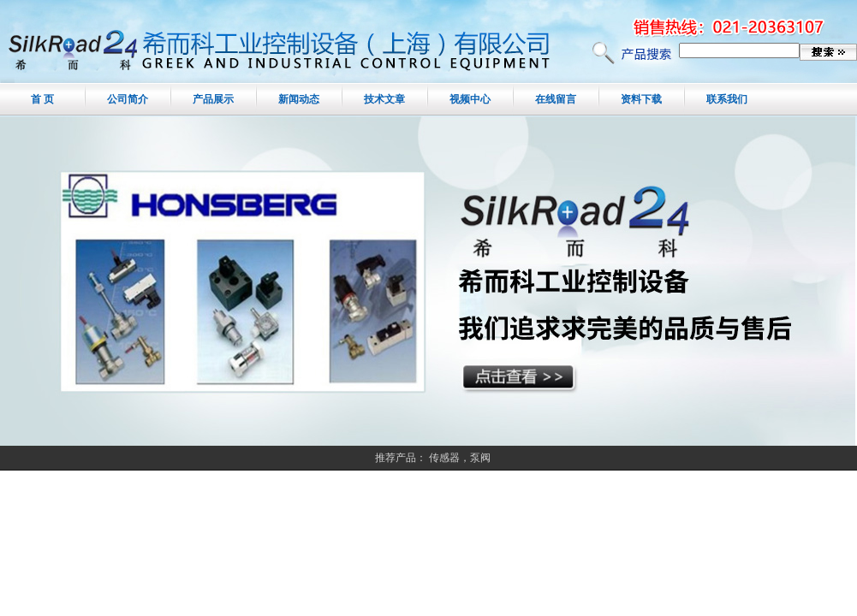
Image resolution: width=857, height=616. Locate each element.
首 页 (42, 99)
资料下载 (641, 99)
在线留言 (556, 99)
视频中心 (470, 99)
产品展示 (213, 99)
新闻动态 (299, 99)
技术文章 (384, 99)
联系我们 (727, 99)
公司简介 (128, 99)
